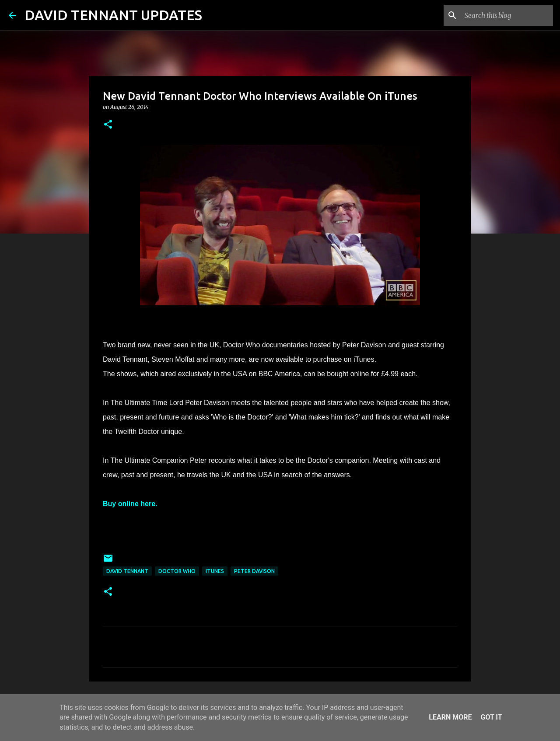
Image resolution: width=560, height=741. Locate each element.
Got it (491, 717)
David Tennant (127, 571)
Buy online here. (130, 504)
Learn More (450, 717)
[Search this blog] (507, 15)
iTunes (215, 571)
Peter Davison (254, 571)
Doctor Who (177, 571)
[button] (108, 125)
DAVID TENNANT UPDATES (113, 15)
